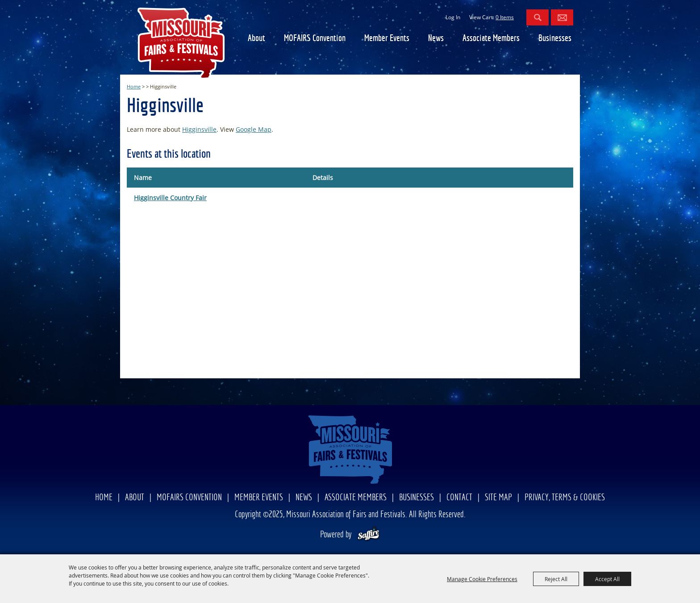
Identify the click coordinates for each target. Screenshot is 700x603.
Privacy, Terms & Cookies (565, 498)
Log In (453, 17)
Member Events (387, 39)
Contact (459, 498)
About (256, 39)
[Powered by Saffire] (369, 535)
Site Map (498, 498)
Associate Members (491, 39)
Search (537, 17)
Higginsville (199, 129)
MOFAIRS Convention (315, 39)
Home (134, 86)
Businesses (555, 39)
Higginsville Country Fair (170, 198)
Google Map (254, 129)
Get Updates (562, 17)
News (436, 39)
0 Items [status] (505, 17)
